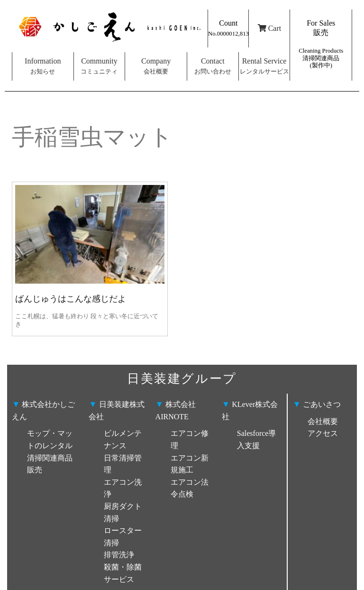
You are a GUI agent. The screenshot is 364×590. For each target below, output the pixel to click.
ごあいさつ (316, 404)
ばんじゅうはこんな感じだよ (71, 299)
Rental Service (264, 66)
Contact (213, 66)
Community (99, 66)
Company (156, 66)
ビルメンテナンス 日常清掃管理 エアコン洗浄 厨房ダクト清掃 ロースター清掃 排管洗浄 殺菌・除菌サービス (123, 506)
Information (43, 66)
